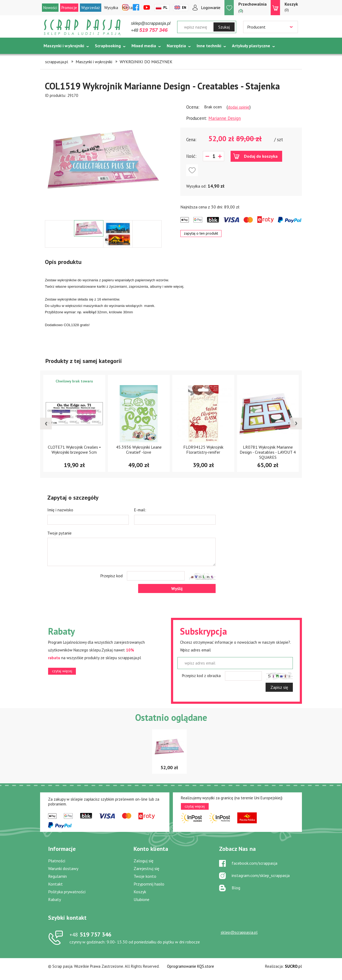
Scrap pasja (82, 27)
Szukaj (224, 27)
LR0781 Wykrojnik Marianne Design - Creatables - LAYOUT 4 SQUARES (268, 452)
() (252, 7)
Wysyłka (111, 8)
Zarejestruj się (146, 868)
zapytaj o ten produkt (201, 233)
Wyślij (177, 588)
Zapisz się (279, 687)
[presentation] (46, 424)
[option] (103, 159)
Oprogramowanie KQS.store (191, 966)
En (184, 8)
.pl (293, 966)
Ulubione (141, 899)
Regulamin (57, 876)
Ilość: (191, 156)
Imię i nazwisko (60, 510)
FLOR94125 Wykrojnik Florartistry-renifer (203, 450)
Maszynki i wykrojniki (64, 46)
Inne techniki (209, 46)
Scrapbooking (108, 46)
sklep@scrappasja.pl (151, 23)
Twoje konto (145, 876)
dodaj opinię (239, 107)
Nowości (50, 8)
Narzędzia (176, 46)
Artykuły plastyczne (251, 46)
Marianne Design (225, 118)
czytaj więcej (62, 671)
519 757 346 (90, 934)
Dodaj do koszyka (261, 156)
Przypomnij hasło (149, 884)
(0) (291, 7)
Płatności (57, 861)
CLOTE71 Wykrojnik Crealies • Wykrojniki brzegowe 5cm (74, 450)
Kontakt (55, 884)
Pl (165, 8)
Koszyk (140, 892)
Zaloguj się (143, 861)
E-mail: (140, 510)
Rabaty (55, 899)
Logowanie (211, 7)
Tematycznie (56, 59)
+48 (149, 30)
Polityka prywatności (67, 892)
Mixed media (144, 46)
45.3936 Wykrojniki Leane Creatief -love (139, 450)
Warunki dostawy (63, 868)
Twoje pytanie (59, 533)
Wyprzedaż (91, 8)
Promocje (69, 8)
